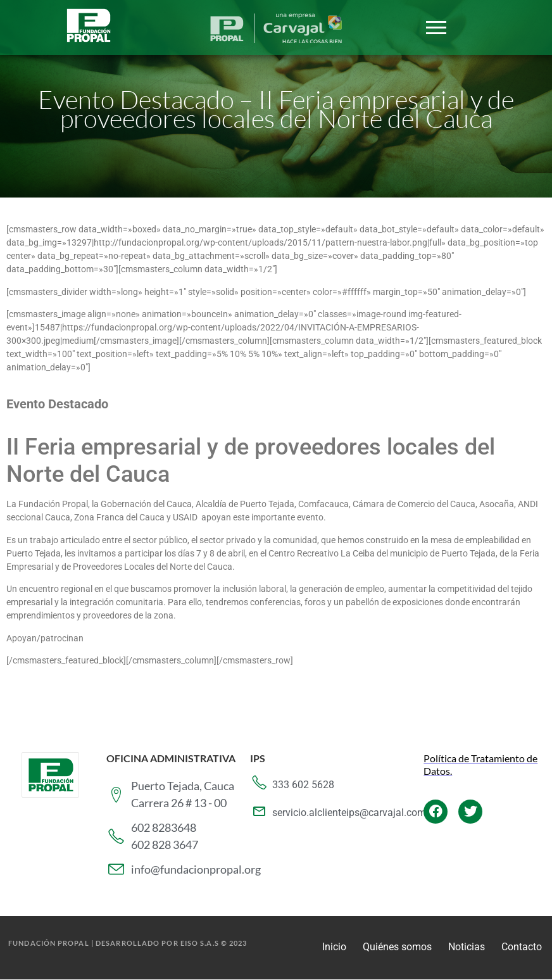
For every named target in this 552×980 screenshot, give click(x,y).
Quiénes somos (397, 947)
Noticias (467, 947)
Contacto (522, 947)
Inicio (334, 947)
